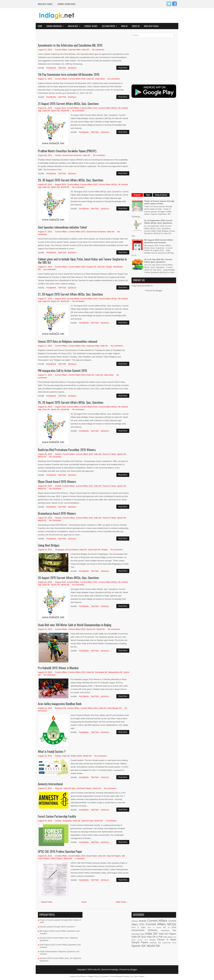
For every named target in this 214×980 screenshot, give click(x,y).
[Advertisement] (73, 37)
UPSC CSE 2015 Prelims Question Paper (60, 851)
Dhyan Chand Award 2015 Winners (57, 482)
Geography (60, 550)
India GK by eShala (45, 4)
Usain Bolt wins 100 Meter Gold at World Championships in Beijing (75, 625)
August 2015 (60, 108)
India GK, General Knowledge (105, 970)
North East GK (94, 550)
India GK (124, 26)
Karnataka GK (101, 672)
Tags (148, 195)
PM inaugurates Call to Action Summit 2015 (62, 371)
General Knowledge (56, 25)
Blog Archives (161, 195)
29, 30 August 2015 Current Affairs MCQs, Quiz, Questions (71, 180)
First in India (138, 927)
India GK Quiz (75, 25)
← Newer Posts (45, 902)
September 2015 (169, 943)
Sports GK (55, 111)
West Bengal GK (115, 708)
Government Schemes (72, 155)
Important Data (93, 346)
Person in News (109, 454)
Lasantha (105, 976)
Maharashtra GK (115, 672)
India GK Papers (114, 856)
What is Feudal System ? (52, 751)
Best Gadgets (139, 976)
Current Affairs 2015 (77, 79)
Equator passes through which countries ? (58, 927)
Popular (137, 195)
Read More (123, 68)
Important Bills (74, 50)
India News (100, 79)
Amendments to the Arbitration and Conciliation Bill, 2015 (70, 45)
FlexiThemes (82, 976)
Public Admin (76, 756)
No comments (98, 50)
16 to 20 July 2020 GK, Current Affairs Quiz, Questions (158, 261)
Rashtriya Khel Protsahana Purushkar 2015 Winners (67, 450)
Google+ (72, 68)
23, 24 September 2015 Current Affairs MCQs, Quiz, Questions (158, 222)
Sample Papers (140, 942)
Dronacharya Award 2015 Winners (57, 513)
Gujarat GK (91, 267)
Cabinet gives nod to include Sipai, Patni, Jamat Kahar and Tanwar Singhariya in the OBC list (82, 261)
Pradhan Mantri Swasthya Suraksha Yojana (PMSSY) (67, 151)
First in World (154, 927)
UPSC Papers (57, 859)
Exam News (92, 856)
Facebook (51, 68)
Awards (58, 454)
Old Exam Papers (110, 25)
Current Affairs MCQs (66, 4)
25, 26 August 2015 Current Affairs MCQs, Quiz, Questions (71, 402)
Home (40, 26)
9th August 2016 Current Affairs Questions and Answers (159, 241)
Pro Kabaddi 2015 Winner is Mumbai (58, 668)
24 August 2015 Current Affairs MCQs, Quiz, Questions (68, 578)
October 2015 (143, 940)
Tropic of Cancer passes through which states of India (159, 202)
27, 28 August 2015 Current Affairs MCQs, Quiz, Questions (70, 294)
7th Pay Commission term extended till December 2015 (69, 74)
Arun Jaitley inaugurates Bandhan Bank (60, 704)
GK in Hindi (170, 927)
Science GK (155, 943)
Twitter (62, 68)
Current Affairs (91, 26)
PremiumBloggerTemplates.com (122, 976)
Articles (58, 155)
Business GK (61, 708)
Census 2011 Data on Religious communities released (68, 341)
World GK (136, 26)
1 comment (80, 859)
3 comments (111, 821)
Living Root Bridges (49, 545)
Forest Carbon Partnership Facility (57, 816)
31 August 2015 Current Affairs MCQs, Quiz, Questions (68, 104)
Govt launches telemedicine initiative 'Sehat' (63, 227)
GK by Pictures (72, 550)
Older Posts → (122, 902)
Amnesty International (50, 784)
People (109, 267)
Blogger (159, 291)
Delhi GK (90, 375)
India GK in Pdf (154, 937)
